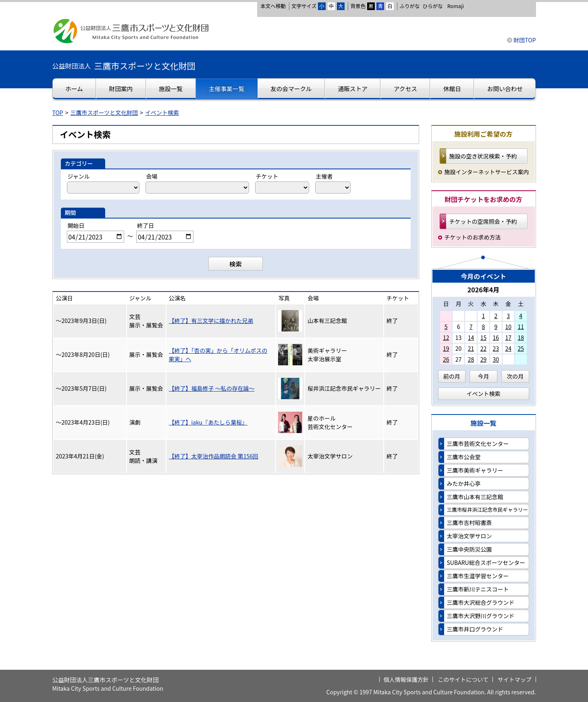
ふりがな (409, 6)
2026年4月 (484, 290)
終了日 (145, 225)
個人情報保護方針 (406, 679)
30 (496, 359)
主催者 (324, 176)
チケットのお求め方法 (473, 237)
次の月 (515, 376)
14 (471, 337)
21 (471, 348)
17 (508, 337)
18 (521, 337)
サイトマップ (515, 679)
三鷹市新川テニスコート (478, 589)
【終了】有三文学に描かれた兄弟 (211, 321)
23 (496, 348)
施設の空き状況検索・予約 (483, 156)
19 (446, 348)
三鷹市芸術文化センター (478, 444)
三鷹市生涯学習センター (478, 576)
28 (471, 359)
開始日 (76, 225)
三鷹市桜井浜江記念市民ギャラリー (488, 509)
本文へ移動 (273, 6)
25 (521, 348)
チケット (267, 176)
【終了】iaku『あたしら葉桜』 (208, 422)
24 (508, 348)
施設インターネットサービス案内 (487, 172)
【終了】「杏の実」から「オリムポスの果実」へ (218, 355)
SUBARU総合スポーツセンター (486, 562)
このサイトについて (463, 679)
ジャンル (79, 176)
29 (484, 359)
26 (446, 359)
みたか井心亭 (464, 483)
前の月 (452, 376)
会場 (152, 176)
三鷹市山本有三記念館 (475, 497)
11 (521, 327)
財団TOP (525, 40)
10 (508, 327)
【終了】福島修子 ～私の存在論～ (212, 388)
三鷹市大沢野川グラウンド (481, 616)
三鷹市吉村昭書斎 (470, 523)
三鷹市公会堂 (464, 457)
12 (446, 337)
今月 (484, 376)
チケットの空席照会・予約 (483, 221)
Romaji (456, 6)
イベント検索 (162, 112)
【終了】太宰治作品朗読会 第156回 (214, 456)
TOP (58, 112)
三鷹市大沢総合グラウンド (481, 602)
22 (484, 348)
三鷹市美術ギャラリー (475, 470)
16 (496, 337)
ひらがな (433, 6)
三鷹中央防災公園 (470, 549)
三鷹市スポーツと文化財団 (104, 112)
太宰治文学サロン (470, 536)
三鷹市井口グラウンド (475, 629)
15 (484, 337)
